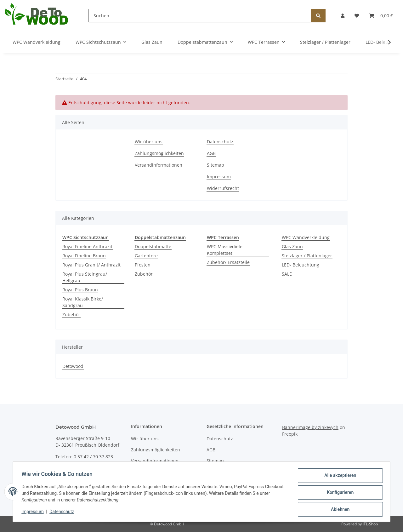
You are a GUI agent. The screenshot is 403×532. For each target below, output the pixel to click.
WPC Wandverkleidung (306, 237)
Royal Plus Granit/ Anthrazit (91, 265)
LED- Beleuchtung (301, 265)
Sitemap (216, 165)
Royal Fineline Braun (84, 256)
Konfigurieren (339, 493)
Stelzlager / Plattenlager (307, 256)
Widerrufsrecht (223, 188)
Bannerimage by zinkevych (310, 427)
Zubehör (71, 315)
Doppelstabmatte (153, 246)
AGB (211, 153)
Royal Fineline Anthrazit (87, 246)
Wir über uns (149, 142)
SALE (287, 274)
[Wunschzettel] (357, 16)
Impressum (219, 177)
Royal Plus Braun (80, 290)
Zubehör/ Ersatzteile (228, 262)
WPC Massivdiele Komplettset (225, 250)
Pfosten (143, 265)
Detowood (73, 366)
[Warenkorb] (381, 16)
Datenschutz (220, 142)
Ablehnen (339, 510)
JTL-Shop (370, 524)
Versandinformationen (159, 165)
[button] (343, 16)
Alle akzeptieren (339, 477)
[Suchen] (200, 16)
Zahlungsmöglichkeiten (159, 153)
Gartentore (146, 256)
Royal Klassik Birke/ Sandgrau (83, 302)
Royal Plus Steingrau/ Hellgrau (85, 277)
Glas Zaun (292, 246)
